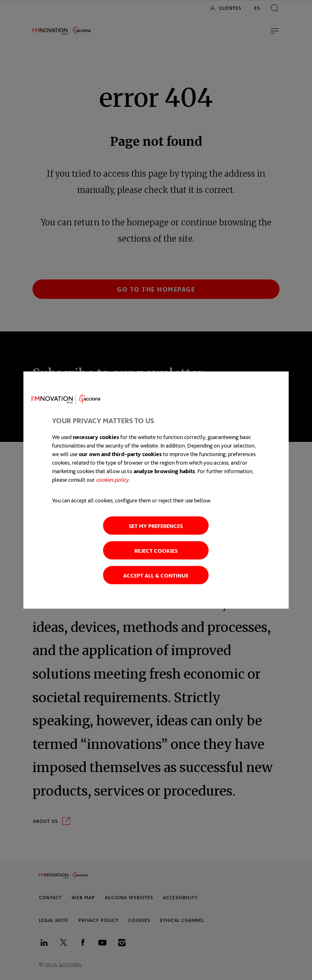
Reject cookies (156, 551)
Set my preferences (156, 526)
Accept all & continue (156, 575)
